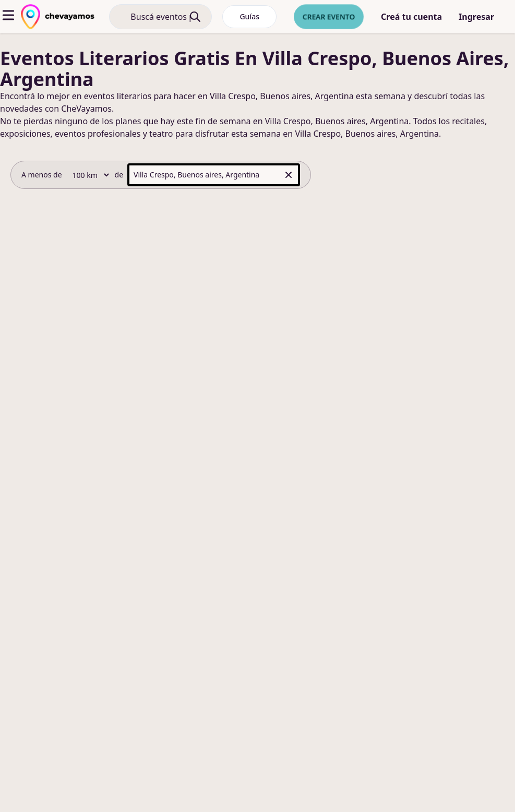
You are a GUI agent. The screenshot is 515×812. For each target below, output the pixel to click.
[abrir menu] (8, 15)
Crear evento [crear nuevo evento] (329, 16)
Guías (249, 16)
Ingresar (476, 17)
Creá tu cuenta (411, 17)
